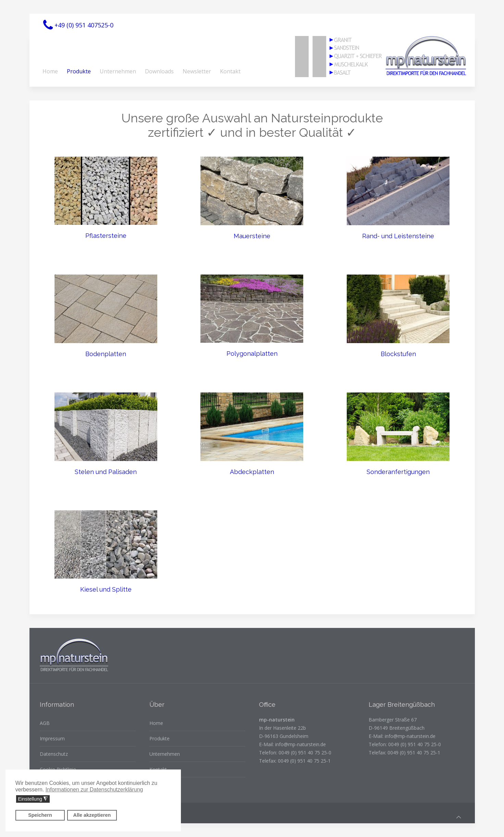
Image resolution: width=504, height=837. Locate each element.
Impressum (52, 738)
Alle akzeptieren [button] (92, 815)
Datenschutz (54, 754)
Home (50, 71)
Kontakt (230, 71)
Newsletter (197, 71)
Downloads (159, 71)
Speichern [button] (40, 815)
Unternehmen (118, 71)
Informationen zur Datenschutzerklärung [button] (94, 790)
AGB (45, 723)
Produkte (79, 71)
